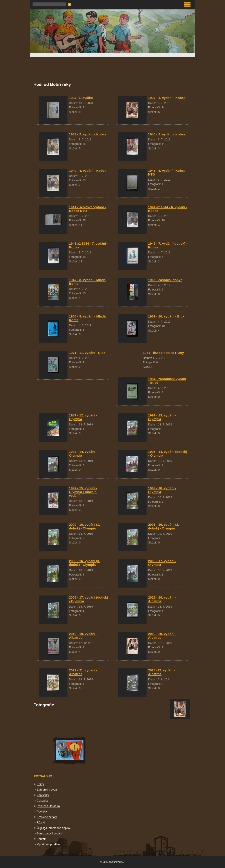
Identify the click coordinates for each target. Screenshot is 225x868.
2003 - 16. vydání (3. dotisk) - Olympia (84, 563)
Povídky (42, 812)
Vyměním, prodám (48, 844)
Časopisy (43, 801)
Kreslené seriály (47, 817)
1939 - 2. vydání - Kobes (88, 134)
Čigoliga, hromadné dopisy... (55, 828)
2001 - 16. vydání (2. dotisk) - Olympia (164, 526)
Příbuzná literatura (48, 806)
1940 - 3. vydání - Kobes (167, 134)
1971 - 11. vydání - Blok (87, 353)
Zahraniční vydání (48, 790)
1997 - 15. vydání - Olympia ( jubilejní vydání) (83, 492)
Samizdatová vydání (50, 833)
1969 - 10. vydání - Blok (166, 316)
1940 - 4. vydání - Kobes (88, 171)
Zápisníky (43, 795)
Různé (41, 822)
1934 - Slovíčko (81, 98)
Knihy (40, 784)
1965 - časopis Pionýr (165, 280)
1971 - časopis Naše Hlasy (163, 353)
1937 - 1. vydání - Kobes (167, 98)
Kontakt (42, 839)
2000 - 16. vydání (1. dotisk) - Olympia (84, 526)
